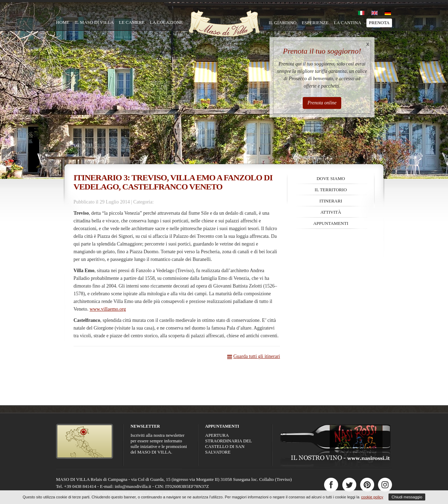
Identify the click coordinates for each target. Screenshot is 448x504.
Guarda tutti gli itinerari (257, 356)
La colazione (166, 22)
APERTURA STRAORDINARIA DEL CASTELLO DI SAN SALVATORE (229, 444)
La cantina (348, 23)
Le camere (132, 22)
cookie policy (372, 497)
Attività (331, 212)
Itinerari (331, 201)
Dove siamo (331, 178)
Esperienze (315, 23)
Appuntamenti (331, 223)
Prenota (379, 23)
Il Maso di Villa (94, 22)
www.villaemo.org (108, 309)
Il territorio (331, 190)
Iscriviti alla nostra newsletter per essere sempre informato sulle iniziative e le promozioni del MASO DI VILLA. (159, 444)
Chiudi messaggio (407, 497)
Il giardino (283, 23)
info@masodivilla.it (133, 486)
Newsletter (145, 426)
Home (63, 22)
